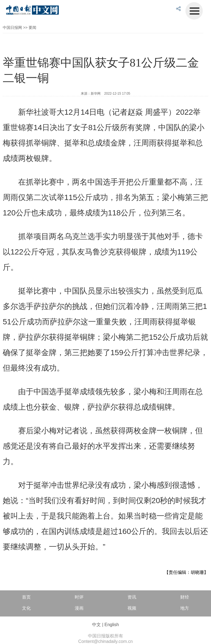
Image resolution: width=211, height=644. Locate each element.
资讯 (132, 597)
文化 (26, 608)
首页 (26, 597)
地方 (185, 608)
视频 (132, 608)
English (112, 625)
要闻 (32, 28)
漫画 (79, 608)
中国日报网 (12, 28)
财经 (185, 597)
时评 (79, 597)
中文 (96, 625)
